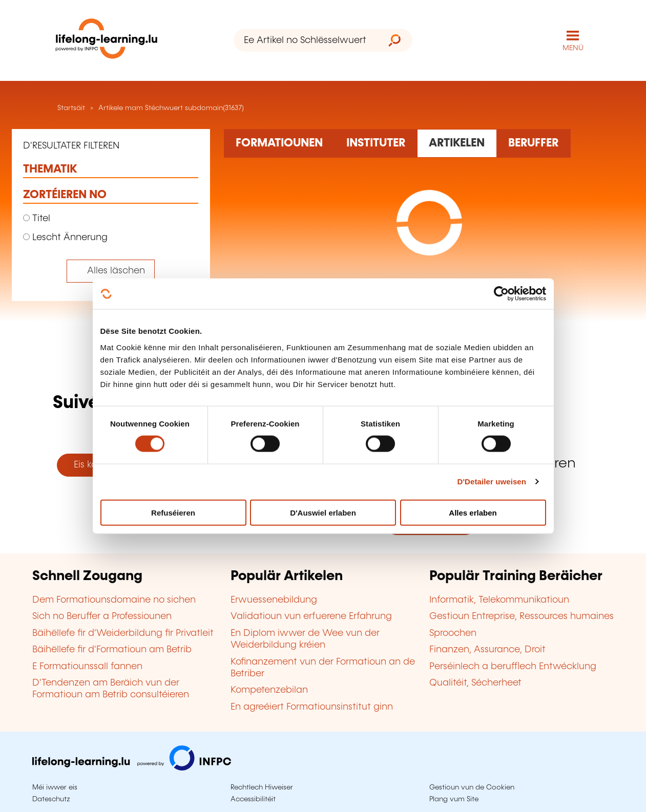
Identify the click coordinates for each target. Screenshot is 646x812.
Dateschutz (51, 799)
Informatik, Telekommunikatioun (499, 600)
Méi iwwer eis (55, 787)
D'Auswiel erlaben (323, 512)
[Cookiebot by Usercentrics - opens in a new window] (501, 294)
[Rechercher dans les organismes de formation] (376, 143)
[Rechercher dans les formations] (279, 143)
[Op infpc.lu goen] (132, 768)
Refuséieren (173, 512)
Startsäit (70, 108)
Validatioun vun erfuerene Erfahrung (311, 616)
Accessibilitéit (253, 799)
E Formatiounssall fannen (87, 667)
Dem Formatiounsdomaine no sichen (114, 600)
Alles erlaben (473, 512)
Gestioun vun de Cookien (472, 787)
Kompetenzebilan (269, 690)
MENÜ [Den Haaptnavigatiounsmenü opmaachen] (573, 48)
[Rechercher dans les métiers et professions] (534, 143)
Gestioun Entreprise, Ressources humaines (522, 616)
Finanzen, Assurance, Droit (487, 650)
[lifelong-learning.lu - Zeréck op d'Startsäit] (107, 41)
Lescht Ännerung (65, 238)
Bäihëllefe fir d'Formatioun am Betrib (112, 650)
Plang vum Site (454, 799)
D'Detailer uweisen (492, 482)
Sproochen (453, 633)
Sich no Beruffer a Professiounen (102, 616)
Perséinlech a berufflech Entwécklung (513, 667)
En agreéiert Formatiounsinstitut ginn (312, 707)
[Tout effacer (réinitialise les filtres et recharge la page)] (111, 271)
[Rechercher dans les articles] (457, 143)
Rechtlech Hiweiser (262, 787)
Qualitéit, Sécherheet (475, 683)
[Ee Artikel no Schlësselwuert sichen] (305, 40)
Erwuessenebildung (274, 600)
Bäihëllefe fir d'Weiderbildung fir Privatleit (123, 633)
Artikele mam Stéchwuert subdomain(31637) (171, 108)
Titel (37, 219)
